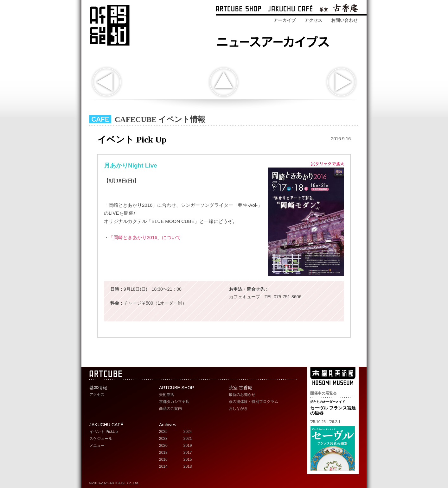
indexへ (224, 82)
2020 (163, 446)
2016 (163, 459)
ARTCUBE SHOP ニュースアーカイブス (275, 40)
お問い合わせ (344, 20)
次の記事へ (341, 82)
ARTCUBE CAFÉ (290, 9)
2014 (163, 466)
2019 (188, 446)
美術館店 (167, 395)
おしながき (238, 409)
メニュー (97, 446)
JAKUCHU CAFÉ (106, 425)
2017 (188, 453)
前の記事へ (107, 82)
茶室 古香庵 (339, 9)
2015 (188, 459)
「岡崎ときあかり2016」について (145, 237)
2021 (188, 439)
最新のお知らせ (242, 395)
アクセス (313, 20)
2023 (163, 439)
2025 (163, 432)
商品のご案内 (170, 409)
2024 (188, 432)
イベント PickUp (103, 432)
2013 (188, 466)
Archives (168, 425)
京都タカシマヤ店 (174, 402)
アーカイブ (285, 20)
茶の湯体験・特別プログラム (253, 402)
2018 (163, 453)
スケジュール (101, 439)
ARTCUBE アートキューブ (109, 25)
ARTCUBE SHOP (238, 9)
